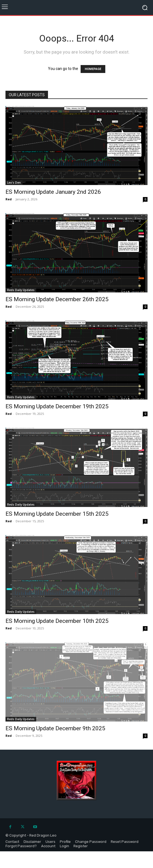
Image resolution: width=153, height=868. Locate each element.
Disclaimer (32, 842)
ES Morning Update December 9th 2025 (55, 728)
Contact (12, 842)
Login (64, 846)
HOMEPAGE (93, 69)
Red (9, 199)
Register (81, 846)
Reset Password (125, 842)
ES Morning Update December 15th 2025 (57, 514)
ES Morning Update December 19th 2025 (57, 406)
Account (48, 846)
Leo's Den (14, 183)
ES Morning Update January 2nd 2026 (53, 192)
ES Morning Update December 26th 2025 (57, 299)
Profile (65, 842)
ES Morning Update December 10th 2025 (57, 621)
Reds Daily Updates (21, 290)
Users (50, 842)
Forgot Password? (21, 846)
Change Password (91, 842)
